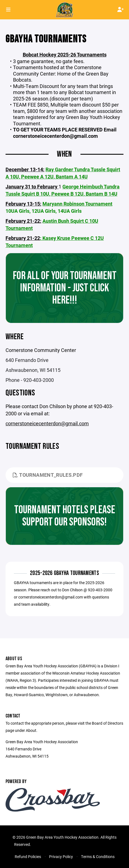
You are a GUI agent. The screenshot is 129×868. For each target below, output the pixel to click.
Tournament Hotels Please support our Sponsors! (65, 516)
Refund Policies (28, 857)
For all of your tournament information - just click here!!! (65, 288)
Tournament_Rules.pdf (48, 475)
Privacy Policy (61, 857)
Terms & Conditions (98, 857)
